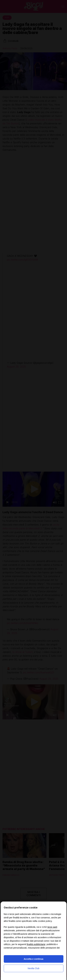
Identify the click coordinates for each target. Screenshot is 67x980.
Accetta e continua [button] (33, 959)
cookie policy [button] (45, 921)
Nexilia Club (33, 968)
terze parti (52, 927)
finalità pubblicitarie (36, 944)
